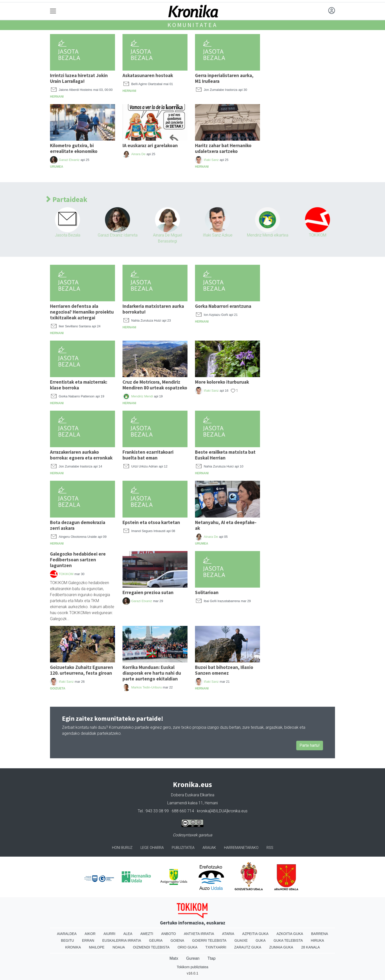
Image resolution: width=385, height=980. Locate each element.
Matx (174, 958)
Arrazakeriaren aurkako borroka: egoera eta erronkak (81, 455)
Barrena (319, 934)
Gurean (193, 958)
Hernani (57, 97)
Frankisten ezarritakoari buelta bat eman (148, 455)
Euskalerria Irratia (122, 940)
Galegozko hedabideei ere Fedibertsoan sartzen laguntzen (78, 560)
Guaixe (241, 940)
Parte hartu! (310, 745)
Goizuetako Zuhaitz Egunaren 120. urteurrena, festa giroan (81, 670)
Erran (88, 940)
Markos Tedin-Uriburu (146, 687)
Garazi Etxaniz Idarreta (118, 235)
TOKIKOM (318, 235)
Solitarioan (207, 592)
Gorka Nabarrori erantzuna (223, 306)
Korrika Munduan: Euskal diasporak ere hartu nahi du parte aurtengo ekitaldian (152, 673)
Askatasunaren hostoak (148, 75)
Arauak (209, 848)
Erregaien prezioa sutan (148, 592)
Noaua (119, 947)
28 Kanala (311, 947)
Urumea (57, 167)
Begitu (67, 940)
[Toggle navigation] (53, 11)
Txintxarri (216, 947)
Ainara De (138, 154)
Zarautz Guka (248, 947)
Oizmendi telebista (151, 947)
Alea (128, 934)
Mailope (97, 947)
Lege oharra (152, 848)
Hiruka (317, 940)
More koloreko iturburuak (222, 382)
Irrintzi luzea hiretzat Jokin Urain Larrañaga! (79, 78)
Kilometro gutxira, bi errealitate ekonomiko (74, 148)
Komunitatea (192, 25)
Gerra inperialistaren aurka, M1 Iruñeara (224, 78)
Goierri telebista (209, 940)
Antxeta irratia (199, 934)
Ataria (228, 934)
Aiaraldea (67, 934)
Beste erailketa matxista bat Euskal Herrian (225, 455)
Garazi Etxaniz (69, 160)
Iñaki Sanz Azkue (218, 235)
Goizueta (58, 688)
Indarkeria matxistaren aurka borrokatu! (153, 309)
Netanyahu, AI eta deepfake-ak (226, 525)
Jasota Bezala (67, 235)
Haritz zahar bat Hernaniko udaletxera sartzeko (223, 148)
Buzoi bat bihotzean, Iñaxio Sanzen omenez (224, 670)
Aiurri (109, 934)
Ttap (211, 958)
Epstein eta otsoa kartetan (151, 522)
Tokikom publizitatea (192, 967)
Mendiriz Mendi (142, 396)
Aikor (90, 934)
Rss (270, 848)
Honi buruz (122, 848)
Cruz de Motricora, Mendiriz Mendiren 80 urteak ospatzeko (155, 385)
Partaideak (67, 200)
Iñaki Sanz (211, 160)
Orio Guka (187, 947)
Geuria (156, 940)
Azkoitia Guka (290, 934)
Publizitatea (183, 848)
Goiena (177, 940)
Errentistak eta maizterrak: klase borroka (79, 385)
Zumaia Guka (281, 947)
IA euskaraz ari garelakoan (150, 145)
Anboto (169, 934)
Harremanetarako (241, 848)
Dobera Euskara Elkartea (193, 795)
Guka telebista (288, 940)
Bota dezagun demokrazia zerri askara (78, 525)
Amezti (147, 934)
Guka (261, 940)
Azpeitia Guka (255, 934)
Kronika (73, 947)
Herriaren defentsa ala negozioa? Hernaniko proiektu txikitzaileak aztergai (82, 312)
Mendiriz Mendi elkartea (268, 235)
